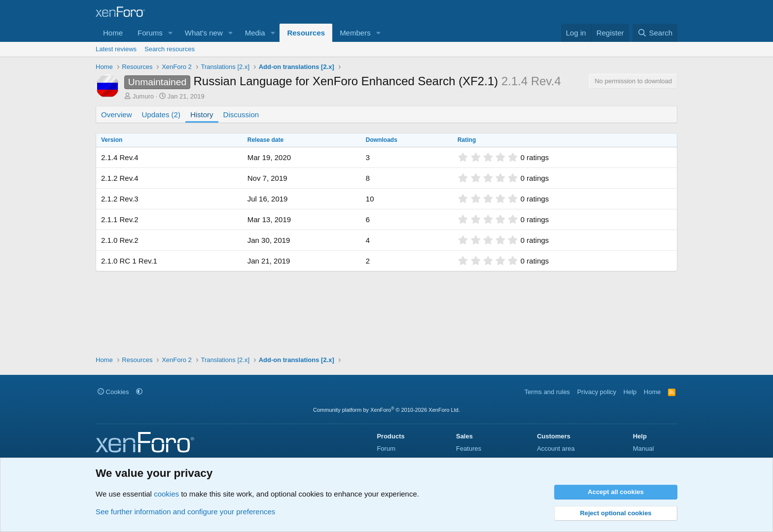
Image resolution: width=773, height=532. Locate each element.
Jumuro (143, 96)
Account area (556, 449)
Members (355, 33)
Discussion (241, 115)
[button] (171, 33)
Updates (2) (161, 115)
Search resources (170, 49)
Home (113, 33)
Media (255, 33)
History (202, 115)
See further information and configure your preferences (185, 512)
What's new (204, 33)
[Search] (655, 33)
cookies (166, 494)
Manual (644, 449)
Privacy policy (597, 392)
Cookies (113, 392)
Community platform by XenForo (386, 410)
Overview (117, 115)
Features (469, 449)
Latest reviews (116, 49)
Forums (150, 33)
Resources (306, 33)
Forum (386, 449)
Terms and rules (547, 392)
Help (630, 392)
